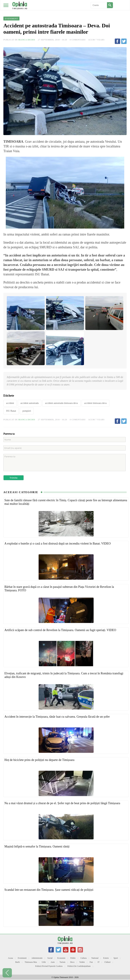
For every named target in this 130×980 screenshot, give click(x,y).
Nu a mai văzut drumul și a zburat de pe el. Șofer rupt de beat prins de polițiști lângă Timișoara (62, 803)
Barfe (18, 962)
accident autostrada (30, 403)
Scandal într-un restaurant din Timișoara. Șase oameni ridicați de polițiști (49, 890)
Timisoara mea (31, 962)
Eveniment (22, 958)
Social (50, 958)
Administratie (37, 958)
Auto (53, 962)
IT (99, 962)
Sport (116, 958)
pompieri (27, 411)
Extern (106, 958)
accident (10, 403)
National (95, 958)
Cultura (84, 958)
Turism (62, 962)
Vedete (82, 962)
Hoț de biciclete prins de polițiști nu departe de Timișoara (39, 760)
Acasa (10, 958)
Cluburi (107, 962)
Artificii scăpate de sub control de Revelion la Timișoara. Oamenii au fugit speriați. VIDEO (60, 630)
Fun (91, 962)
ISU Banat (11, 411)
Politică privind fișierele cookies (49, 966)
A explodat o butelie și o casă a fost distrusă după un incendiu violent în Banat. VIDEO (58, 544)
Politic (73, 958)
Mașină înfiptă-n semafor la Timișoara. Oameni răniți (37, 846)
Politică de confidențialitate (79, 966)
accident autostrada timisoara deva (61, 403)
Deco (72, 962)
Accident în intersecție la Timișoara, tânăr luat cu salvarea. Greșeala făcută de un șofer (57, 717)
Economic (61, 958)
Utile (44, 962)
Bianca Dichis (27, 40)
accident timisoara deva (95, 403)
